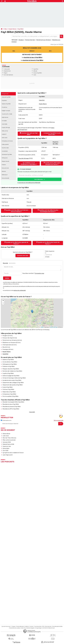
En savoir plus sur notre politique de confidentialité (29, 183)
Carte (35, 75)
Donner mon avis (23, 256)
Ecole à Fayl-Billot (8, 387)
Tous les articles (38, 626)
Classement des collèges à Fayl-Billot (13, 383)
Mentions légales (30, 628)
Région (6, 73)
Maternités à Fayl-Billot (9, 392)
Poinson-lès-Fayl (30, 40)
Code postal (7, 69)
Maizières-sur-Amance (9, 343)
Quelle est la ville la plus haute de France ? (48, 243)
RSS (43, 626)
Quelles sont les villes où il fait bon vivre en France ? (16, 211)
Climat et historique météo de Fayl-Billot (14, 378)
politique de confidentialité (20, 290)
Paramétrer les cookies (15, 628)
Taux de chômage (24, 158)
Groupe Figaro (38, 628)
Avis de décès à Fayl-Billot (10, 362)
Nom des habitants (8, 75)
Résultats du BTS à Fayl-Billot (11, 409)
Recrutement (48, 626)
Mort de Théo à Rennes (9, 438)
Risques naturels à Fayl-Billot (11, 369)
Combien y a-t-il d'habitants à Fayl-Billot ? (29, 164)
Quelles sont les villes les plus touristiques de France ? (48, 211)
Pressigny (5, 349)
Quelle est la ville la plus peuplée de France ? (52, 164)
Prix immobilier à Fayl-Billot (10, 396)
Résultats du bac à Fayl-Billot (11, 404)
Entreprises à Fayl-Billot (9, 394)
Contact (31, 626)
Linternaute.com (6, 420)
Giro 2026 (5, 451)
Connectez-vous (39, 273)
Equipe (14, 626)
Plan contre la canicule (9, 440)
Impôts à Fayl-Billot (8, 373)
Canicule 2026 (7, 442)
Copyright (32, 412)
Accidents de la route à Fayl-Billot (12, 380)
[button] (32, 311)
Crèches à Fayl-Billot (8, 389)
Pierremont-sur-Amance (43, 40)
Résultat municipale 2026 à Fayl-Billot (13, 402)
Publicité (27, 626)
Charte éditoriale (20, 626)
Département (7, 71)
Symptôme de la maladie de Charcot (13, 453)
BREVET (32, 51)
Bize (4, 347)
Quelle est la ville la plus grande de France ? (16, 243)
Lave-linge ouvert (8, 455)
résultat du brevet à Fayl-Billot (33, 60)
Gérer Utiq (23, 628)
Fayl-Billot (21, 29)
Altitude (35, 71)
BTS (50, 51)
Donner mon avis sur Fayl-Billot (29, 134)
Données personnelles (57, 626)
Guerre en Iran (7, 446)
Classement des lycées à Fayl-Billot (13, 385)
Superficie (36, 69)
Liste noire (6, 436)
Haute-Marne (12, 29)
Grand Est (42, 100)
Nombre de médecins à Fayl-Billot (12, 371)
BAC (14, 51)
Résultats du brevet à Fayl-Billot (12, 407)
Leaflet (42, 327)
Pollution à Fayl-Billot (9, 366)
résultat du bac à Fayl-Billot (33, 57)
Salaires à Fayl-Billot (8, 360)
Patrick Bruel (6, 434)
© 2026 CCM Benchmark (49, 628)
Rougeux (21, 40)
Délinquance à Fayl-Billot (10, 364)
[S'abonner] (32, 424)
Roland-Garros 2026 (8, 444)
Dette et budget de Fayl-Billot (11, 376)
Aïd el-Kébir (6, 448)
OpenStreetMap (53, 327)
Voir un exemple (59, 420)
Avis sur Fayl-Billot (38, 73)
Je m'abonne (39, 179)
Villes (5, 29)
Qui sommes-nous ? (6, 626)
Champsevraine (7, 345)
